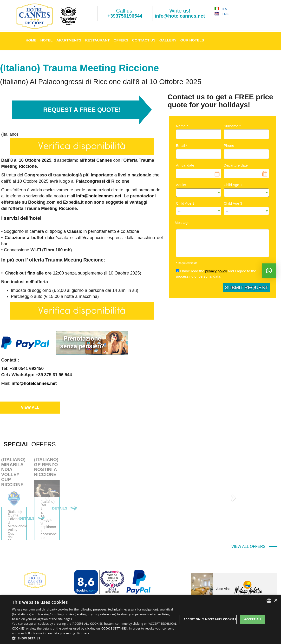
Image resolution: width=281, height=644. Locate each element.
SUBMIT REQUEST (246, 288)
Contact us (144, 40)
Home (31, 40)
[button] (95, 638)
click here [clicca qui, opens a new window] (83, 633)
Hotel (47, 40)
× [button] (276, 600)
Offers (121, 40)
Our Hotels (192, 40)
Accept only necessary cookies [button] (210, 619)
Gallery (168, 40)
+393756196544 (125, 16)
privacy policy (216, 271)
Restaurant (97, 40)
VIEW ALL (30, 407)
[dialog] (140, 619)
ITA (221, 9)
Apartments (69, 40)
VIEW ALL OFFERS (254, 547)
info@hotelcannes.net (180, 16)
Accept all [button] (253, 619)
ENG (222, 14)
